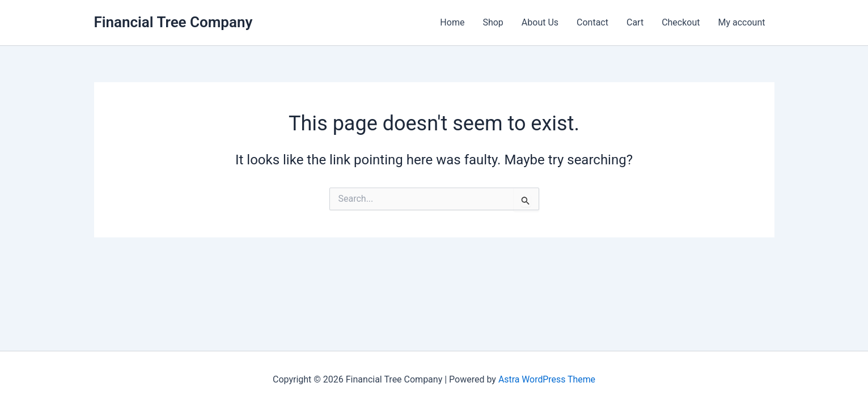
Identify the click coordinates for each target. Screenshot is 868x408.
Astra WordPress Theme (547, 379)
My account (742, 22)
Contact (592, 22)
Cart (635, 22)
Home (452, 22)
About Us (540, 22)
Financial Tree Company (173, 22)
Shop (493, 22)
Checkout (681, 22)
